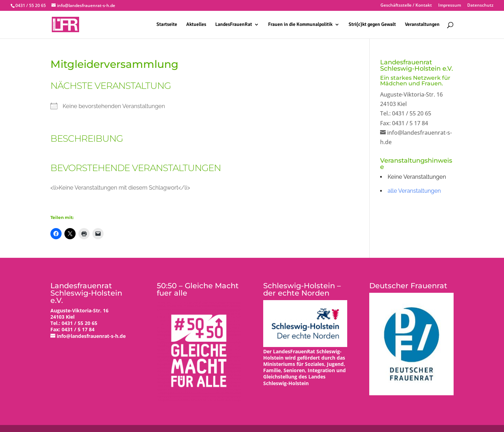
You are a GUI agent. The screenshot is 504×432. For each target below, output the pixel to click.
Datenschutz (480, 6)
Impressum (450, 6)
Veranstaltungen (422, 25)
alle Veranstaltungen (414, 191)
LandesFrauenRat (234, 25)
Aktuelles (196, 25)
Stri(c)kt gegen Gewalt (372, 25)
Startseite (167, 25)
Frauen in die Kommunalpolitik (300, 25)
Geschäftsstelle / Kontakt (406, 6)
